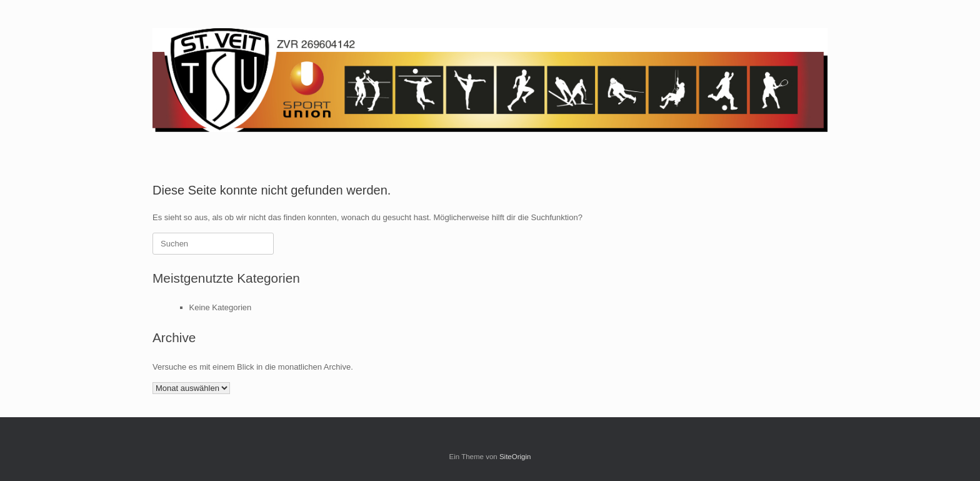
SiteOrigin (515, 457)
